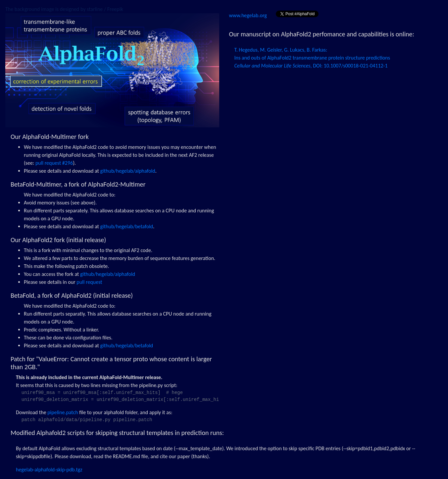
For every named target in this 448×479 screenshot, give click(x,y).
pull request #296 (54, 163)
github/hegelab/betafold (127, 226)
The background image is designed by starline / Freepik (64, 9)
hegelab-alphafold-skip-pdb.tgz (49, 470)
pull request (89, 282)
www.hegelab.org (249, 15)
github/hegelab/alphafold (128, 171)
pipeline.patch (63, 412)
